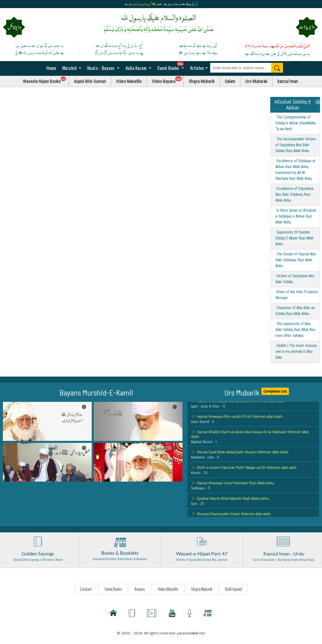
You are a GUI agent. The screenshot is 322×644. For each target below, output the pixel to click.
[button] (47, 421)
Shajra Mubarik (202, 81)
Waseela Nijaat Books (46, 80)
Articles (197, 68)
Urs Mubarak (256, 81)
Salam (230, 81)
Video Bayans (168, 80)
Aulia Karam (136, 68)
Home (51, 68)
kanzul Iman (288, 81)
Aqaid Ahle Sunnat (90, 81)
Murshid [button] (69, 68)
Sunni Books (172, 66)
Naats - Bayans (101, 68)
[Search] (277, 68)
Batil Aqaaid (233, 589)
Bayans (140, 589)
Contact (86, 589)
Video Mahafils (129, 81)
